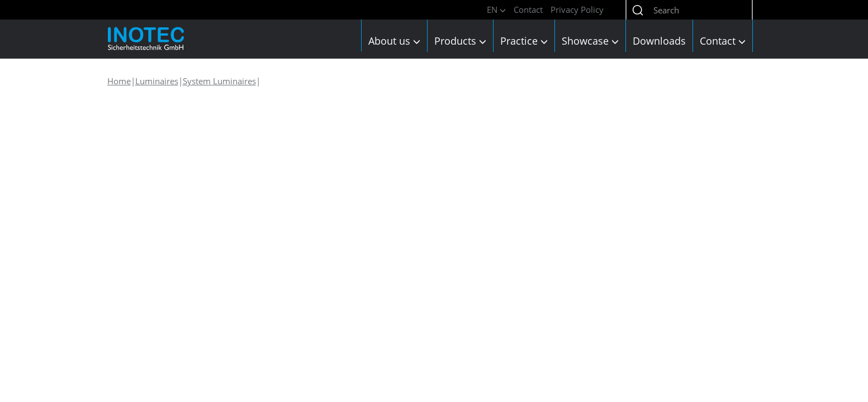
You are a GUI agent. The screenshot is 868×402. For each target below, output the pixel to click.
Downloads (659, 41)
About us (394, 41)
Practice (524, 41)
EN (496, 9)
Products (460, 41)
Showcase (590, 41)
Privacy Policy (577, 9)
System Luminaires (219, 81)
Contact (528, 9)
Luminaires (157, 81)
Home (119, 81)
